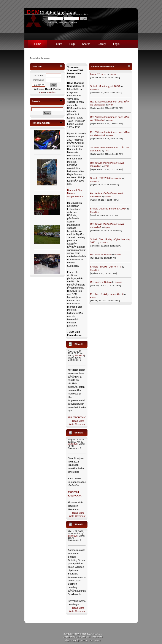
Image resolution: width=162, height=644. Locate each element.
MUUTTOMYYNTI (78, 417)
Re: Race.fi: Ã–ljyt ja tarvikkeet (106, 294)
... (79, 509)
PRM (111, 105)
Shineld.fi (79, 356)
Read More (78, 421)
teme (111, 120)
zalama (113, 74)
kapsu (107, 227)
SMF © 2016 (81, 634)
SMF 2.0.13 (68, 634)
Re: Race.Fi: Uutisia (101, 255)
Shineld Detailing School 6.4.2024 (108, 209)
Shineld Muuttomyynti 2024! (105, 86)
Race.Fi (118, 255)
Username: (38, 75)
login (76, 14)
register (85, 14)
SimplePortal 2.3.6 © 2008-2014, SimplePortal (83, 637)
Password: (39, 80)
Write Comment (77, 424)
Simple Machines (94, 634)
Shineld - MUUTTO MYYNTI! (106, 267)
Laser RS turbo (98, 74)
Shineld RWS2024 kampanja (106, 178)
